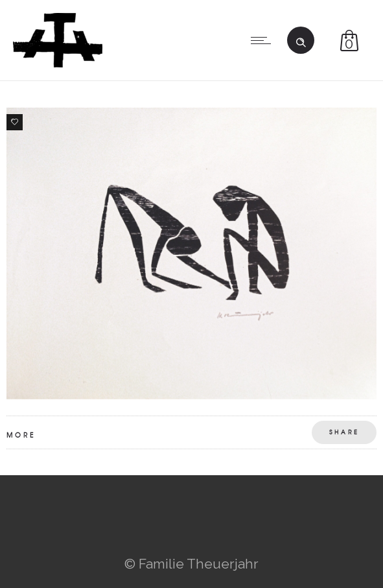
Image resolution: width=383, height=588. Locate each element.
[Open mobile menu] (264, 40)
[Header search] (301, 39)
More (21, 435)
